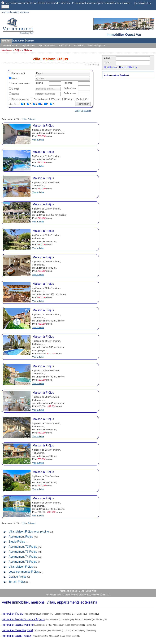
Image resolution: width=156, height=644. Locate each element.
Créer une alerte (83, 111)
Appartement (18, 73)
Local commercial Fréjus (24, 572)
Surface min (70, 88)
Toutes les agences (96, 46)
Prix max (68, 83)
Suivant (31, 119)
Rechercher (64, 46)
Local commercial (21, 84)
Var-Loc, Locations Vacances (15, 12)
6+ (54, 104)
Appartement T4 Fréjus (23, 557)
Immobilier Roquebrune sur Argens (23, 619)
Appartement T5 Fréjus (23, 562)
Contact (30, 41)
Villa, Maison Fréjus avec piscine (29, 532)
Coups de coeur (28, 46)
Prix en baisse (41, 99)
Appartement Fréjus (21, 537)
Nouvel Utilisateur (128, 67)
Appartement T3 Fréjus (23, 552)
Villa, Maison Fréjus (21, 567)
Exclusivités (82, 99)
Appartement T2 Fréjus (23, 547)
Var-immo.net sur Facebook (116, 75)
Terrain (15, 94)
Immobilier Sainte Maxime (18, 625)
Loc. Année (19, 41)
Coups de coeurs (20, 99)
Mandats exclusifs (47, 46)
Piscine (69, 99)
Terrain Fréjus (17, 582)
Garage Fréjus (18, 577)
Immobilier (6, 41)
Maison (28, 50)
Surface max (70, 93)
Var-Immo (7, 50)
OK (5, 6)
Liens (81, 591)
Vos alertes (79, 46)
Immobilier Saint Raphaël (17, 630)
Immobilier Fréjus (12, 614)
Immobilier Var (9, 46)
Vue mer (56, 99)
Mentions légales (68, 591)
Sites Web (91, 591)
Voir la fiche (38, 140)
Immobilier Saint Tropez (16, 636)
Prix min (39, 83)
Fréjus (18, 50)
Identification (110, 67)
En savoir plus (142, 3)
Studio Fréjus (17, 542)
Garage (16, 89)
